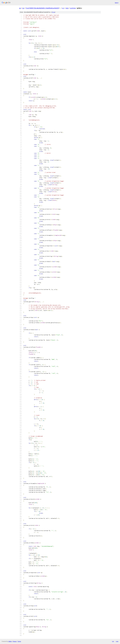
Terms (19, 641)
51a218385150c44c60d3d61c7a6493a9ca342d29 (42, 8)
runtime (73, 8)
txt (113, 641)
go (20, 8)
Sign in (117, 3)
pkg (67, 8)
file (53, 12)
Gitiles (10, 641)
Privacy (15, 641)
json (117, 641)
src (63, 8)
